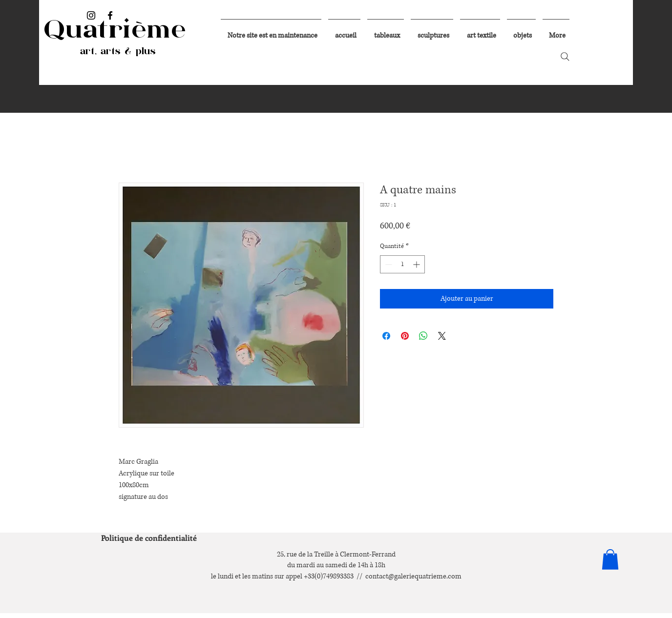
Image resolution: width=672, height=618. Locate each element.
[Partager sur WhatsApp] (423, 336)
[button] (610, 559)
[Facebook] (110, 15)
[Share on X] (442, 336)
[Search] (565, 57)
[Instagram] (91, 15)
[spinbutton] (402, 264)
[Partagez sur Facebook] (386, 336)
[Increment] (417, 264)
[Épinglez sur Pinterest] (405, 336)
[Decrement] (388, 264)
